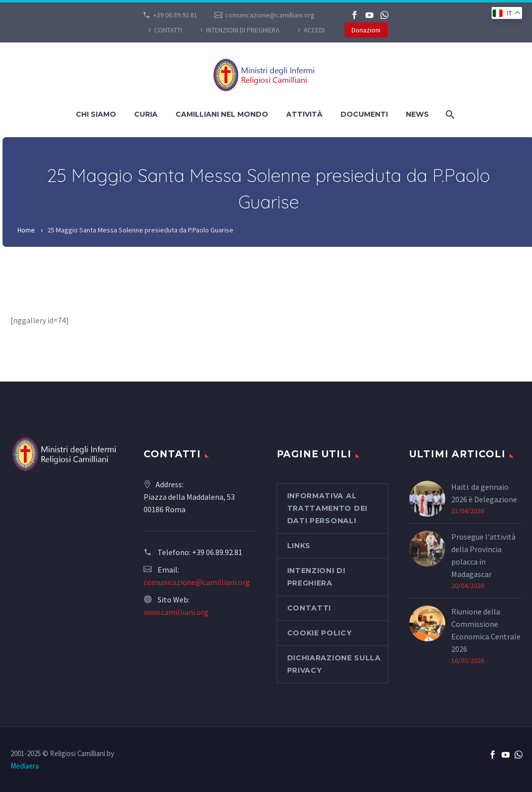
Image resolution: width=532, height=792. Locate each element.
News (417, 114)
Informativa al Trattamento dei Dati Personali (328, 508)
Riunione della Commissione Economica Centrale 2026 (486, 630)
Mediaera (25, 766)
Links (299, 546)
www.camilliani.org (176, 612)
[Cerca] (449, 114)
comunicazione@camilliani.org (270, 15)
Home (26, 230)
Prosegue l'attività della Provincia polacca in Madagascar (483, 555)
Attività (304, 114)
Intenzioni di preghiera (243, 30)
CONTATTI (168, 30)
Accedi (314, 30)
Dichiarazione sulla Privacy (334, 664)
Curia (146, 114)
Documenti (364, 114)
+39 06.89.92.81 (175, 15)
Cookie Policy (320, 633)
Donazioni (366, 30)
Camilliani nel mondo (222, 114)
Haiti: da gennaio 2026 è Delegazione (484, 493)
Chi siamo (96, 114)
